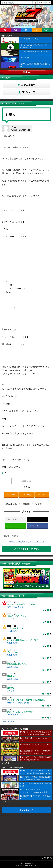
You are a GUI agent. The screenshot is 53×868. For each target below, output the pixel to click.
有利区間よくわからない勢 (18, 703)
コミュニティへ (27, 810)
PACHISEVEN (29, 863)
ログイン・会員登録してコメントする (27, 541)
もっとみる (5, 763)
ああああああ (13, 631)
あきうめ (11, 619)
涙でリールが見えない (16, 607)
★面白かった (27, 481)
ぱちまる (11, 691)
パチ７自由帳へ (9, 722)
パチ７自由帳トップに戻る (27, 549)
